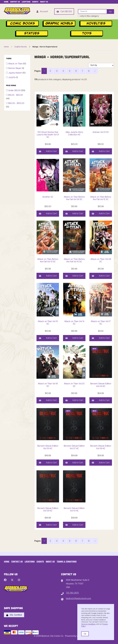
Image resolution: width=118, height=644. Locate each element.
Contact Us (15, 2)
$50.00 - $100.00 (16, 103)
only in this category (88, 16)
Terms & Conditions (67, 561)
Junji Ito (12, 78)
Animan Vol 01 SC (101, 132)
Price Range (11, 85)
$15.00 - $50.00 (16, 95)
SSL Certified (14, 615)
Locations (26, 2)
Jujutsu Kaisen (15, 73)
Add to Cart (48, 152)
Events (35, 2)
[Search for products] (92, 12)
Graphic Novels (21, 47)
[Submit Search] (110, 12)
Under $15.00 (15, 91)
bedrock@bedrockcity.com (79, 599)
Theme (9, 58)
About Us (44, 2)
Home (6, 2)
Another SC (48, 197)
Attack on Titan (16, 64)
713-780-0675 (72, 593)
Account (42, 12)
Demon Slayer (15, 68)
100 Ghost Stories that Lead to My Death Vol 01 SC (48, 135)
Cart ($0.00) (64, 12)
